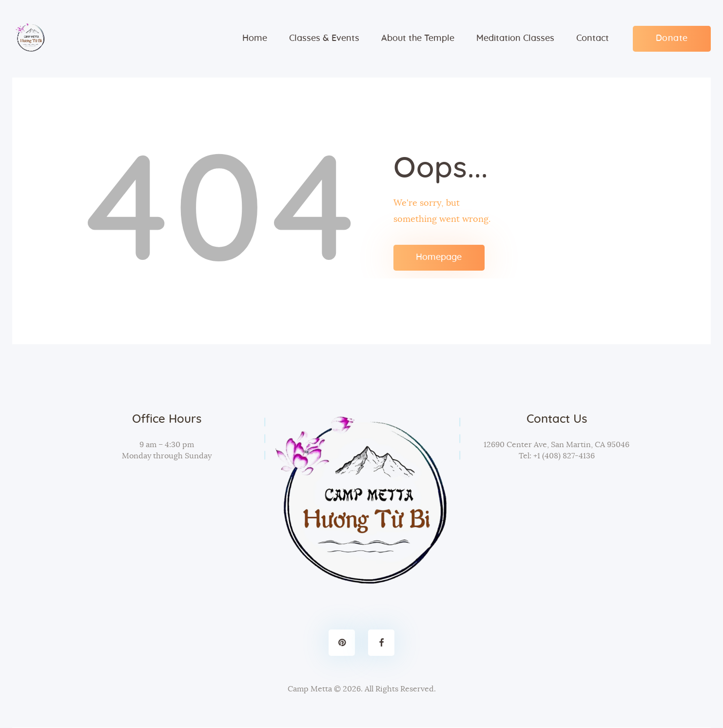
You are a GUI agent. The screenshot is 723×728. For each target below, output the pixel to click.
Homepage (439, 257)
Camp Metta (310, 689)
